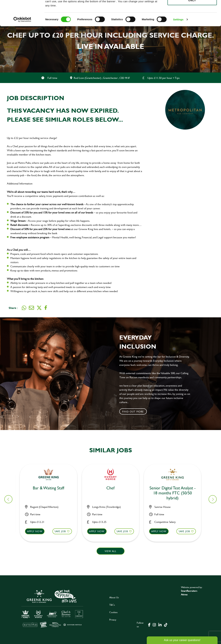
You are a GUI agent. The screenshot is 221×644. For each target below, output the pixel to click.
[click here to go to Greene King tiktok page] (166, 625)
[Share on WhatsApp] (24, 308)
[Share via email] (31, 308)
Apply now (37, 531)
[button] (51, 535)
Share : (13, 308)
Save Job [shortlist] (62, 531)
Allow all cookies (192, 9)
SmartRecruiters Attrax (189, 593)
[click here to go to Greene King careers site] (52, 608)
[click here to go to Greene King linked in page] (160, 625)
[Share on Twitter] (39, 308)
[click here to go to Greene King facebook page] (149, 625)
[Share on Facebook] (46, 308)
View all (111, 551)
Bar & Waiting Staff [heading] (51, 488)
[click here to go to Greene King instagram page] (154, 625)
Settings (178, 43)
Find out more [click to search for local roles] (133, 411)
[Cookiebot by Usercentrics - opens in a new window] (22, 43)
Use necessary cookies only (192, 22)
